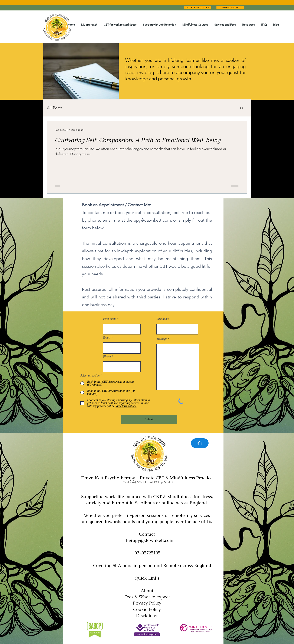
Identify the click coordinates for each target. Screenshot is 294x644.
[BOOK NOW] (230, 7)
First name (110, 319)
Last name (163, 319)
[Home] (200, 443)
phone (94, 220)
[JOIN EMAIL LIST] (198, 7)
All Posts (55, 108)
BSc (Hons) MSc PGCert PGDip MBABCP (149, 482)
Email (107, 338)
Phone (107, 357)
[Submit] (149, 419)
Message (162, 339)
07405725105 (148, 553)
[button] (242, 108)
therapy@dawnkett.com (149, 220)
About (147, 591)
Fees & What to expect (147, 597)
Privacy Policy (147, 603)
